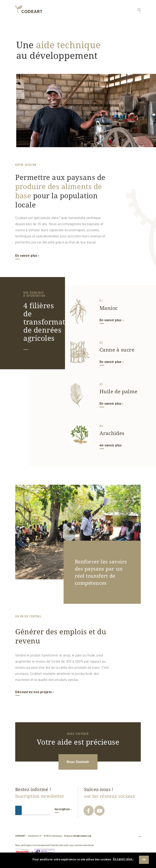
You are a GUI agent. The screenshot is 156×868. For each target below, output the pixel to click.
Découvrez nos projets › (35, 692)
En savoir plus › (27, 256)
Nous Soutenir (78, 762)
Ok (144, 860)
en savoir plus (111, 445)
